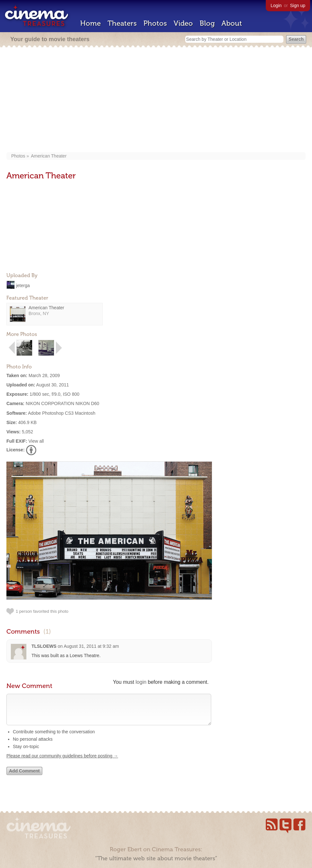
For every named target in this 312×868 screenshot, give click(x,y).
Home (91, 23)
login (141, 682)
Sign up (298, 5)
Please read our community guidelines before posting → (62, 762)
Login (276, 5)
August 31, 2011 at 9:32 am (91, 646)
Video (183, 23)
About (232, 23)
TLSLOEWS (44, 646)
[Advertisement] (156, 100)
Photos (155, 23)
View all (36, 441)
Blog (207, 23)
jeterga (23, 285)
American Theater (49, 156)
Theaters (122, 23)
